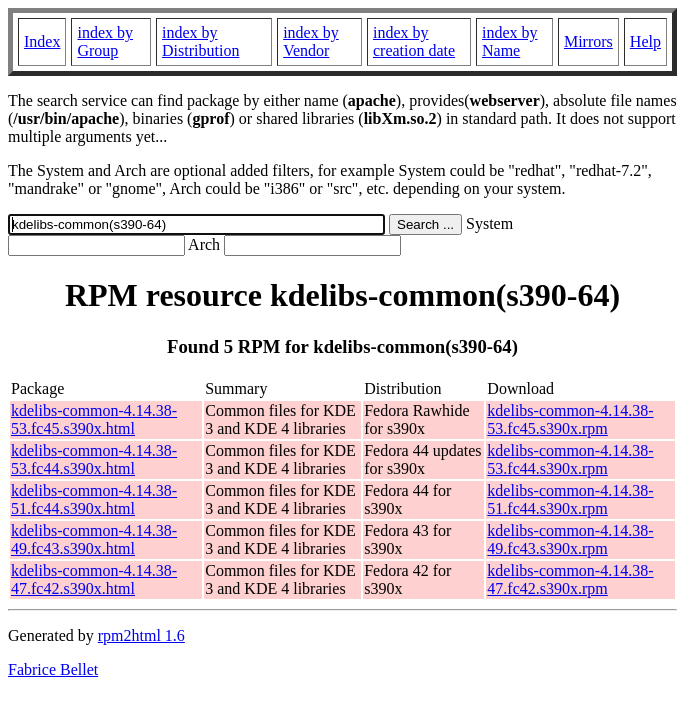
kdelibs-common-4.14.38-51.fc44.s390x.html (94, 499)
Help (645, 41)
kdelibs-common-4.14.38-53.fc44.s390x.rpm (570, 459)
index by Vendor (311, 41)
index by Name (510, 41)
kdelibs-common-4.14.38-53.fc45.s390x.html (94, 419)
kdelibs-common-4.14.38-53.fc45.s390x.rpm (570, 419)
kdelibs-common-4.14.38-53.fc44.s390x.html (94, 459)
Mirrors (588, 41)
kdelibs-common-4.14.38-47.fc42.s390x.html (94, 579)
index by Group (105, 41)
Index (42, 41)
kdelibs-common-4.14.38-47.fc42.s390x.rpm (570, 579)
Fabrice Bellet (53, 669)
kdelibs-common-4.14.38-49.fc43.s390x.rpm (570, 539)
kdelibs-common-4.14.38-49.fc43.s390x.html (94, 539)
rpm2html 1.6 (141, 635)
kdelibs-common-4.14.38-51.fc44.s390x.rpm (570, 499)
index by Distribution (200, 41)
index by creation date (414, 41)
